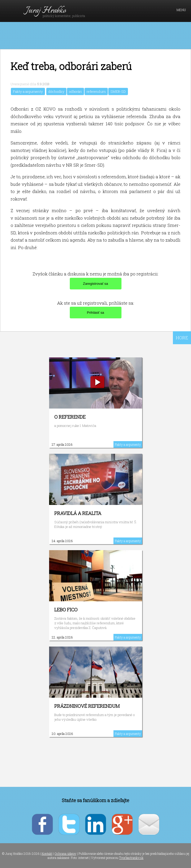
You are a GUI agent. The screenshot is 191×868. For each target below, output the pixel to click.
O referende (70, 417)
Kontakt (47, 854)
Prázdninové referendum (87, 706)
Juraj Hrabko (46, 11)
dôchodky (56, 91)
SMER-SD (118, 91)
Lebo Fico (66, 610)
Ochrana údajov (66, 854)
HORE (182, 338)
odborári (75, 91)
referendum (96, 91)
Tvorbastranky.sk (131, 858)
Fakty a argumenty (28, 91)
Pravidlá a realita (78, 513)
